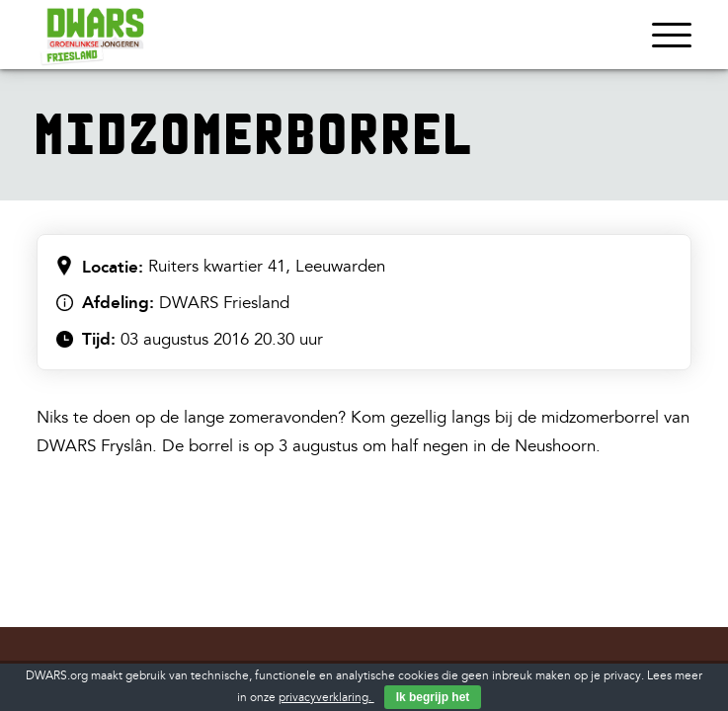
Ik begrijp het (433, 697)
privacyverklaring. (326, 698)
